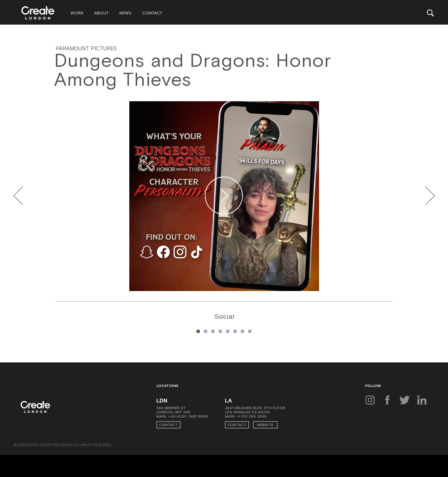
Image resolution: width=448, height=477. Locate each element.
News (127, 14)
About (103, 14)
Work (79, 14)
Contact (154, 14)
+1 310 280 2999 (252, 418)
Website (264, 426)
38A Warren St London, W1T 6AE (173, 411)
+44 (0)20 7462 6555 (188, 418)
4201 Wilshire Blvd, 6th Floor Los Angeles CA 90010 (255, 411)
